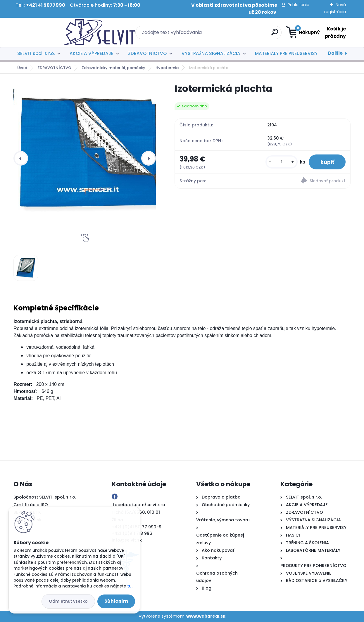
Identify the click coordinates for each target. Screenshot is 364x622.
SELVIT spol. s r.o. (36, 53)
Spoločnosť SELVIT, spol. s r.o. (45, 497)
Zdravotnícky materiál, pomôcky (113, 68)
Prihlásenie (299, 5)
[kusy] (281, 162)
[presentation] (21, 158)
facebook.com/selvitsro (139, 505)
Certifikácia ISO (31, 505)
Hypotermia (167, 68)
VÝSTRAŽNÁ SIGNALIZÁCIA (211, 53)
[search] (239, 34)
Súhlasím (116, 601)
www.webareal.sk (206, 616)
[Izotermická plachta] (89, 154)
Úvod (22, 68)
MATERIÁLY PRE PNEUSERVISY (286, 53)
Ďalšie (335, 53)
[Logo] (49, 32)
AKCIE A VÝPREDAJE (92, 53)
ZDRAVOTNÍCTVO (147, 53)
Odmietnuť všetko (68, 601)
